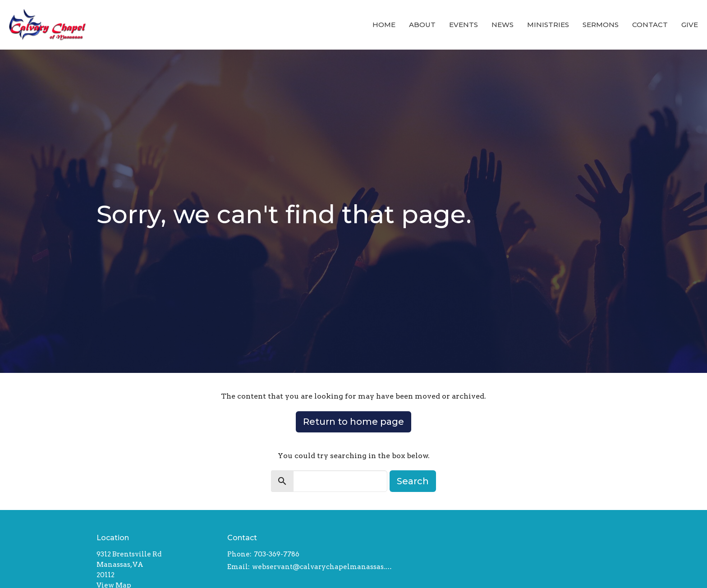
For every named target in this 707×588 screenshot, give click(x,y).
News (503, 25)
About (422, 25)
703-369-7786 (277, 554)
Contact (650, 25)
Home (384, 25)
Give (690, 25)
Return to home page (353, 422)
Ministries (548, 25)
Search (413, 481)
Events (464, 25)
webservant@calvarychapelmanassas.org (322, 567)
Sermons (601, 25)
